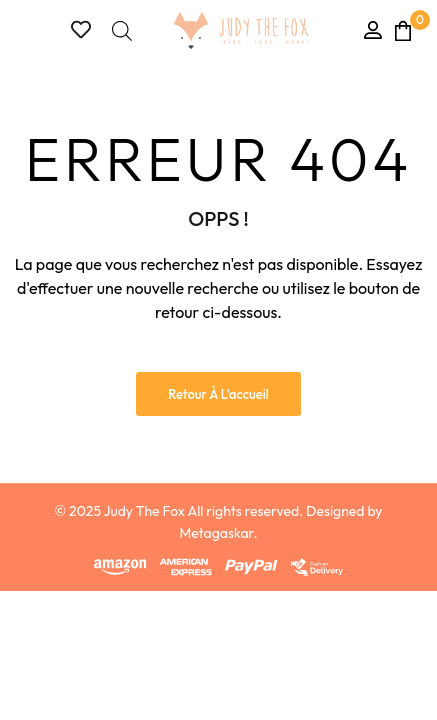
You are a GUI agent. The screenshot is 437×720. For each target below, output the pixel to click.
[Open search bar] (122, 30)
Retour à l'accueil (218, 394)
